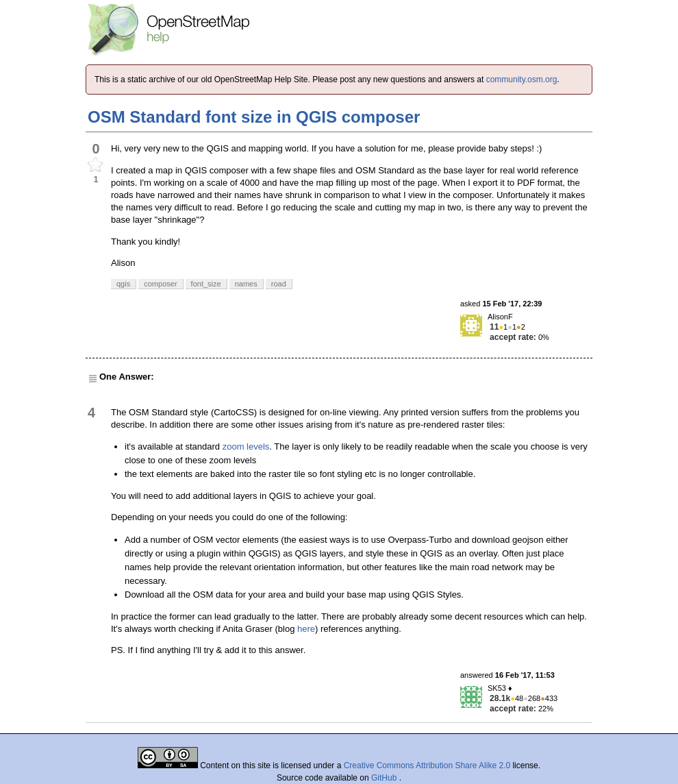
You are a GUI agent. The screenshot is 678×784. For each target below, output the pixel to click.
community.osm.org (522, 79)
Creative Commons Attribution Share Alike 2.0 (427, 765)
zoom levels (246, 446)
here (306, 629)
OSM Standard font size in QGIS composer (254, 117)
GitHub (385, 778)
